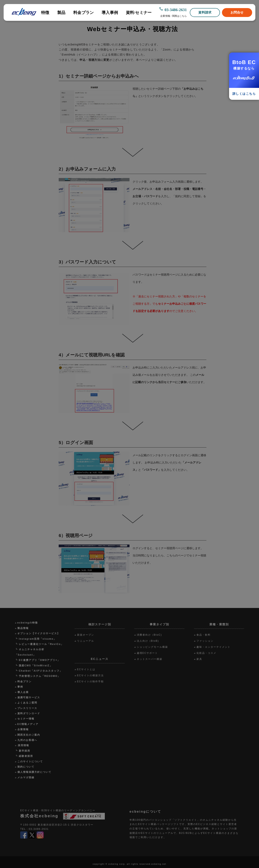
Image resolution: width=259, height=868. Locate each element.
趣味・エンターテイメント (213, 647)
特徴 (45, 13)
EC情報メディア (28, 724)
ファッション (205, 641)
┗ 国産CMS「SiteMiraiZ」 (34, 666)
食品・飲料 (204, 635)
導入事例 (110, 13)
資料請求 (205, 12)
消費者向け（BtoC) (149, 635)
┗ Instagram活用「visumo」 (36, 639)
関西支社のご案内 (29, 735)
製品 (61, 13)
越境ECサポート (147, 653)
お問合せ (237, 12)
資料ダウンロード (29, 713)
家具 (199, 659)
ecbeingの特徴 (28, 623)
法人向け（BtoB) (148, 641)
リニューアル (86, 641)
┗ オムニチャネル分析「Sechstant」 (30, 652)
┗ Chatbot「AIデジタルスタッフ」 (39, 671)
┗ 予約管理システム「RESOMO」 (38, 676)
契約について (26, 767)
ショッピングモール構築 (152, 647)
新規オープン (86, 635)
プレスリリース (27, 708)
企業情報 (165, 16)
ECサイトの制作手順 (91, 682)
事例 (20, 687)
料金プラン (83, 13)
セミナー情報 (26, 719)
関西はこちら (180, 16)
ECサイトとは (86, 669)
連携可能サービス (29, 697)
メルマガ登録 (26, 777)
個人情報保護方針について (34, 772)
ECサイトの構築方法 (91, 675)
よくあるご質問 (27, 703)
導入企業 (23, 692)
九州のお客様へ (27, 740)
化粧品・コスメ (206, 653)
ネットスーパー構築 (150, 659)
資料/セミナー (139, 13)
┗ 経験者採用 (24, 756)
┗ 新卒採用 (23, 751)
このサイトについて (30, 762)
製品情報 (23, 628)
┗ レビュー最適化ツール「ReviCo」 (39, 644)
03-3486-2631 (176, 10)
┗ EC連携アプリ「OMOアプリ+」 (38, 660)
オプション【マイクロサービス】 (39, 633)
